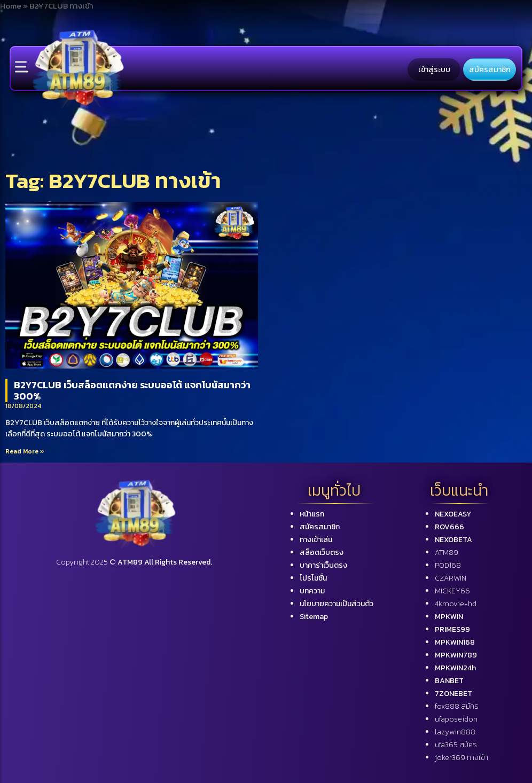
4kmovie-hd (456, 604)
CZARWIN (451, 578)
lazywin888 (455, 732)
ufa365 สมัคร (456, 745)
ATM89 (447, 553)
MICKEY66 (452, 591)
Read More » (25, 451)
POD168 (448, 565)
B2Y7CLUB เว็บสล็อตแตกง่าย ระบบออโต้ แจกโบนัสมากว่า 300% (132, 391)
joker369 (461, 758)
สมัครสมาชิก (490, 69)
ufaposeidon (456, 719)
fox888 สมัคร (457, 706)
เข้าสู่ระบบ (434, 69)
